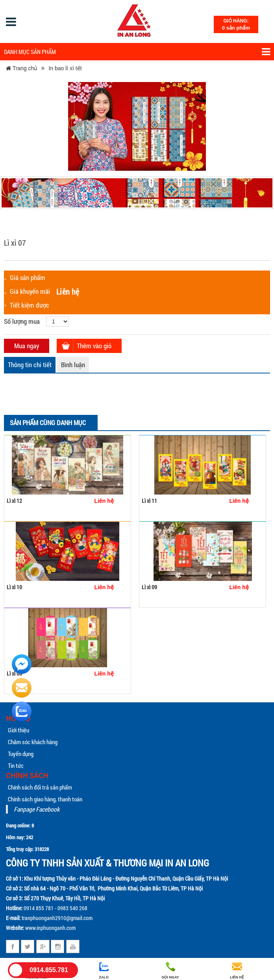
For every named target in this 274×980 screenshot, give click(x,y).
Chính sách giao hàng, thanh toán (45, 799)
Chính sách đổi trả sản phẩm (40, 787)
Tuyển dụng (21, 754)
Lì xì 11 (149, 501)
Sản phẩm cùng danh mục (48, 423)
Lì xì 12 (14, 501)
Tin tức (16, 765)
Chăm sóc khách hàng (33, 742)
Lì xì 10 (14, 587)
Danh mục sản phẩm (137, 52)
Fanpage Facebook (37, 809)
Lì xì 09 (149, 587)
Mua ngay (27, 346)
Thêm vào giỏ (94, 346)
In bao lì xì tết (65, 68)
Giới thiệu (19, 730)
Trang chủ (22, 68)
